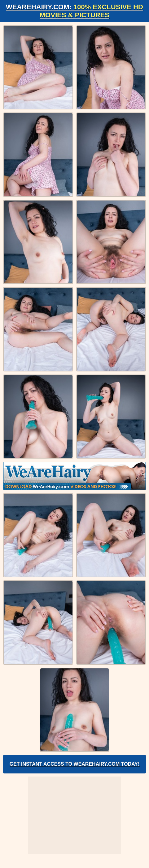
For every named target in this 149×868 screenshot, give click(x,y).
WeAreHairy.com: (74, 11)
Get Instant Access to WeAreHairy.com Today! (75, 764)
